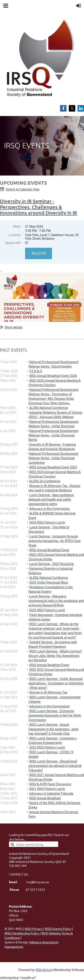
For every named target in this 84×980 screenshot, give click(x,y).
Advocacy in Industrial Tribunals (51, 794)
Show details (14, 327)
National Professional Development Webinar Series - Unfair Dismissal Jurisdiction (53, 458)
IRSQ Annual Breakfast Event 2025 (53, 467)
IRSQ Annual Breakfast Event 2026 (53, 376)
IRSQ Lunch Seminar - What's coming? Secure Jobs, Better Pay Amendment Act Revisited (55, 656)
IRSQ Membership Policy (22, 933)
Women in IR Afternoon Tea (48, 692)
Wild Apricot (44, 970)
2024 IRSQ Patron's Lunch (47, 523)
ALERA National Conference (48, 408)
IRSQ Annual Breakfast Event (49, 550)
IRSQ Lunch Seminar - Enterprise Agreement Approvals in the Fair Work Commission (55, 715)
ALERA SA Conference (45, 481)
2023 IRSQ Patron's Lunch (47, 610)
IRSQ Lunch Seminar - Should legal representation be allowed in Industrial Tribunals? (55, 766)
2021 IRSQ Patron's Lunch (47, 789)
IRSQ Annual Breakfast (45, 798)
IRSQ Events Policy (58, 929)
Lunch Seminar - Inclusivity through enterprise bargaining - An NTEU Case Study (55, 541)
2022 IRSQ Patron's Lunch (47, 747)
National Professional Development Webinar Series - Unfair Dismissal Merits (53, 435)
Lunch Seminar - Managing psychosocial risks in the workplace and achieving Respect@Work (56, 601)
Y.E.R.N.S (36, 371)
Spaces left (13, 243)
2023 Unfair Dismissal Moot (48, 582)
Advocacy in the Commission (49, 509)
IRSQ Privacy (34, 929)
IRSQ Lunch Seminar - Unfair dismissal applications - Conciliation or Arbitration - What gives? (56, 683)
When (17, 226)
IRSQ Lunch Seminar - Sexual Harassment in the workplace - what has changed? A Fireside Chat (53, 729)
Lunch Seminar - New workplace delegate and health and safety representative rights (51, 500)
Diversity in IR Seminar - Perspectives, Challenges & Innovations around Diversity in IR (39, 207)
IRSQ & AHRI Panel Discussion (50, 784)
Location (15, 235)
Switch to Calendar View (23, 189)
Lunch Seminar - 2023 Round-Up (51, 564)
